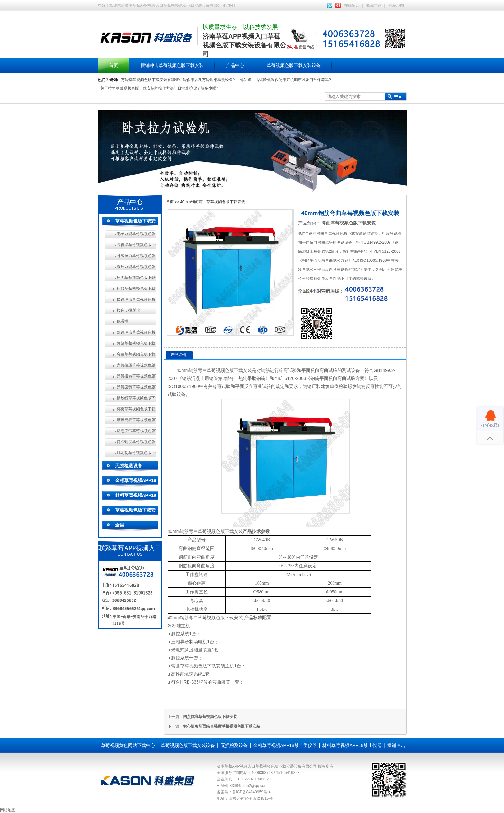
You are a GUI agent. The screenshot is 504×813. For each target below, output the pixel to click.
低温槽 (123, 321)
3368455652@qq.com (249, 786)
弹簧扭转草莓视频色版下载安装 (136, 376)
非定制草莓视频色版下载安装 (136, 453)
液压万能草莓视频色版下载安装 (136, 267)
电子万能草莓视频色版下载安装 (136, 234)
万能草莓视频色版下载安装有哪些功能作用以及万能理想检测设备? (178, 80)
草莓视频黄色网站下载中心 (128, 745)
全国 (120, 525)
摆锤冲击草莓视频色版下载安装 (172, 65)
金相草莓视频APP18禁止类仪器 (285, 745)
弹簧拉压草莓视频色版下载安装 (136, 365)
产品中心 (235, 65)
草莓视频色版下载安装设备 (294, 65)
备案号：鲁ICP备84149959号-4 (244, 792)
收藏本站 (374, 5)
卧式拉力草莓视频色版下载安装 (136, 256)
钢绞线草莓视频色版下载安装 (136, 398)
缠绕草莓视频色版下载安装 (136, 343)
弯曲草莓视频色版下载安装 (136, 354)
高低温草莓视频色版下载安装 (136, 245)
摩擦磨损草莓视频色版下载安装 (136, 420)
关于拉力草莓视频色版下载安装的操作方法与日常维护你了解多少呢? (159, 88)
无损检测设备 (129, 466)
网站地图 (396, 5)
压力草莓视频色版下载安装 (136, 278)
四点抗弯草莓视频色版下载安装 (210, 717)
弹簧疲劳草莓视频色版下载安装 (136, 387)
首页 (114, 65)
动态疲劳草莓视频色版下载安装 (136, 431)
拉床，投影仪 (128, 310)
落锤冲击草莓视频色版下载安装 (136, 332)
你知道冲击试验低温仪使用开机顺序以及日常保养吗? (285, 80)
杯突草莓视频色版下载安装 (136, 409)
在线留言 (352, 5)
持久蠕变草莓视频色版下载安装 (136, 442)
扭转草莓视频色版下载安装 (136, 288)
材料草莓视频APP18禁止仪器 (352, 745)
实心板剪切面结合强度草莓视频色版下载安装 (222, 726)
